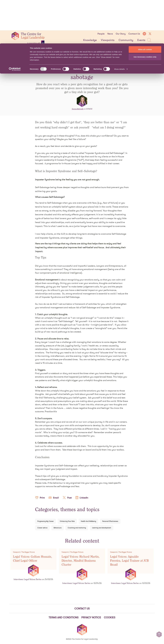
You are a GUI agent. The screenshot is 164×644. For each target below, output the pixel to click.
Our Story (121, 34)
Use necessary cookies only (145, 14)
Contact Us (134, 34)
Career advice (42, 528)
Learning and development (102, 528)
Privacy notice (91, 617)
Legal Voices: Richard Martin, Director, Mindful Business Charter (81, 561)
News (110, 34)
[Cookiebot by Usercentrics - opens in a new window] (15, 26)
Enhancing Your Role (67, 521)
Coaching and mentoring (77, 528)
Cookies (110, 617)
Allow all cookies (145, 6)
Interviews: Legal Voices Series (28, 579)
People (101, 34)
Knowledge (90, 40)
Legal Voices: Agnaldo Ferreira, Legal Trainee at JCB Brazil (129, 561)
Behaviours (58, 528)
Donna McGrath (78, 109)
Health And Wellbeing (88, 521)
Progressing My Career (45, 521)
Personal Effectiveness (110, 521)
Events (141, 40)
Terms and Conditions (64, 617)
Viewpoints (108, 40)
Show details (120, 26)
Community (126, 40)
